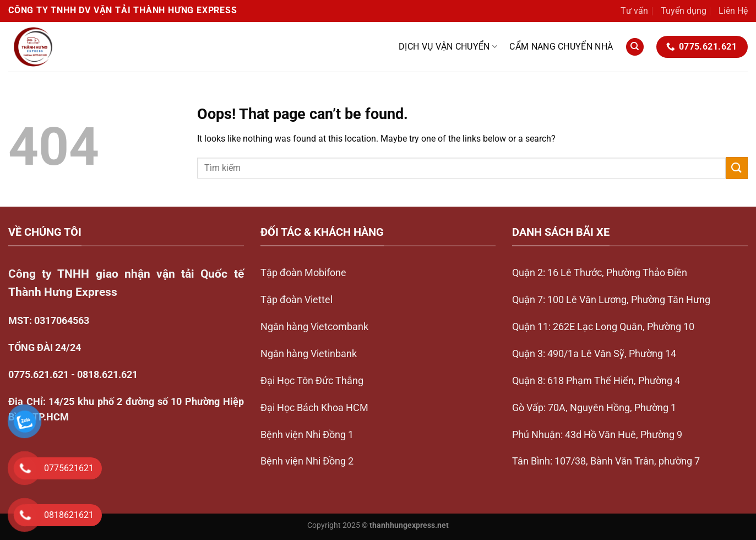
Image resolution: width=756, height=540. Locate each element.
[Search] (635, 47)
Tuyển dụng (684, 11)
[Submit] (737, 168)
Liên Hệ (733, 11)
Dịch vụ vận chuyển (448, 47)
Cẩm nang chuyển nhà (561, 47)
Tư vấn (634, 11)
